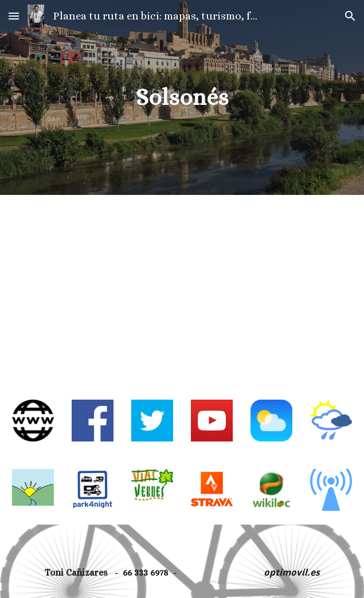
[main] (182, 97)
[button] (14, 16)
